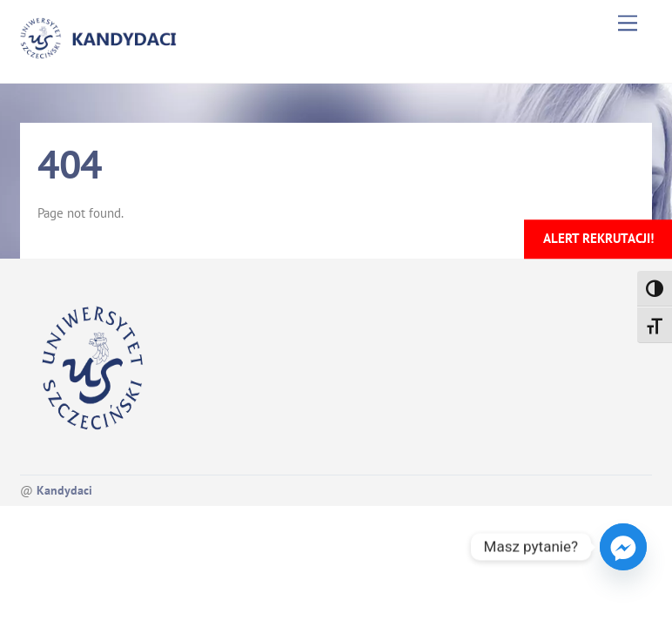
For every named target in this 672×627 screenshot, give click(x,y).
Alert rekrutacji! (598, 238)
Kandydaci (64, 490)
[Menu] (628, 23)
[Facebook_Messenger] (623, 547)
